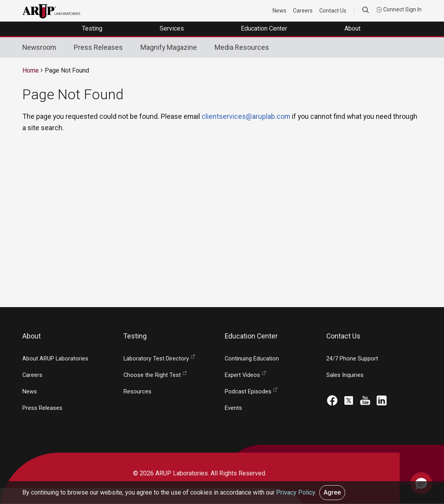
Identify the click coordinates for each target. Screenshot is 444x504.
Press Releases (98, 47)
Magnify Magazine (169, 47)
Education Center (265, 28)
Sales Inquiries (345, 375)
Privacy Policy (296, 492)
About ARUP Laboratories (55, 359)
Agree (332, 492)
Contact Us (333, 11)
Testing (93, 28)
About (353, 28)
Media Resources (242, 47)
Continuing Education (252, 359)
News (279, 11)
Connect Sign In (399, 9)
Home (31, 70)
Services (173, 28)
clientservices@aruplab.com (246, 116)
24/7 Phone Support (352, 359)
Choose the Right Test (152, 375)
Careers (303, 11)
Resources (137, 392)
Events (233, 408)
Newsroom (39, 47)
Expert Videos (242, 375)
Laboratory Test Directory (156, 359)
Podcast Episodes (248, 392)
